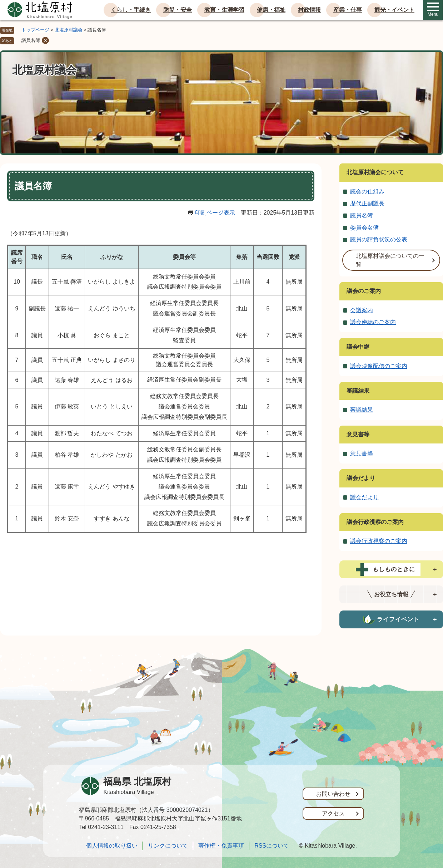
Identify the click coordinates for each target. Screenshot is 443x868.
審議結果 (358, 391)
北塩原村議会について (375, 172)
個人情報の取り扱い (112, 846)
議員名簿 (31, 40)
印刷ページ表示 (215, 213)
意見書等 (358, 434)
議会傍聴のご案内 (373, 322)
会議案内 (362, 310)
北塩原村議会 (69, 30)
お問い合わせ (333, 794)
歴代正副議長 (367, 203)
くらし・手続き (131, 10)
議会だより (361, 478)
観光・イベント (394, 10)
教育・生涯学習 (224, 10)
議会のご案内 (364, 291)
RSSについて (272, 846)
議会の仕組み (367, 192)
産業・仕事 (348, 10)
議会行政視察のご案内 (375, 522)
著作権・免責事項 (221, 846)
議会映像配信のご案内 (379, 366)
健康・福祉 (271, 10)
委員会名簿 (364, 228)
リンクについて (168, 846)
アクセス (333, 813)
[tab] (391, 569)
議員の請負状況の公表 (379, 239)
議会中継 (358, 347)
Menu (433, 10)
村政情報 (309, 10)
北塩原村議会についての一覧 (390, 260)
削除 (45, 40)
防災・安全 (178, 10)
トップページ (35, 30)
